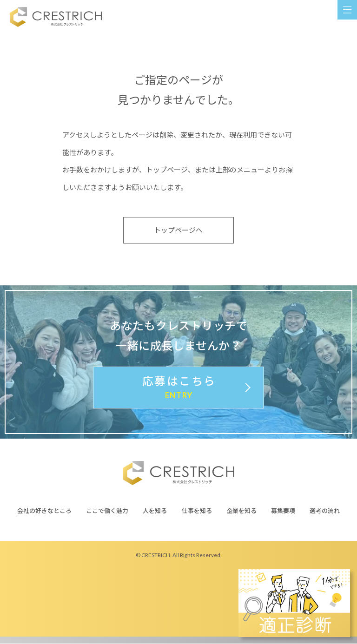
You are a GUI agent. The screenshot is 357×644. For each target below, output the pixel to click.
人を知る (155, 511)
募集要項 (283, 511)
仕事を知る (197, 511)
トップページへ (179, 230)
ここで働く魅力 (107, 511)
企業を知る (241, 511)
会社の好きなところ (44, 511)
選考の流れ (325, 511)
